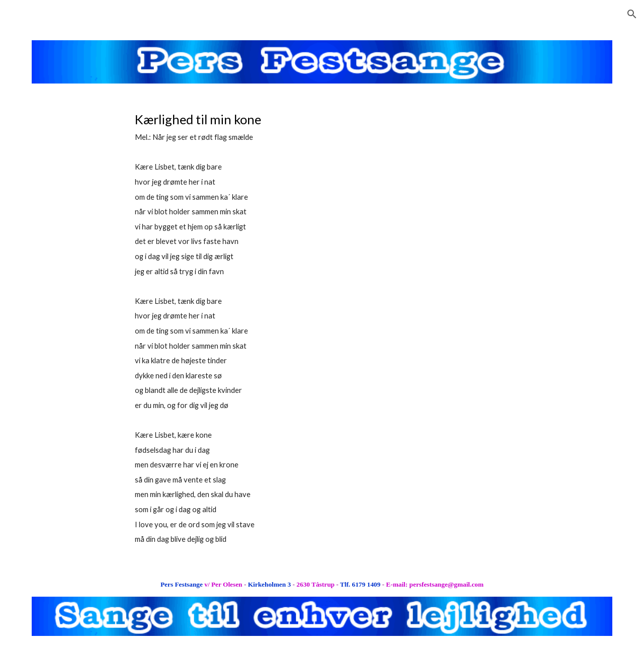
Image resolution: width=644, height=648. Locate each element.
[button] (632, 14)
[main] (272, 328)
